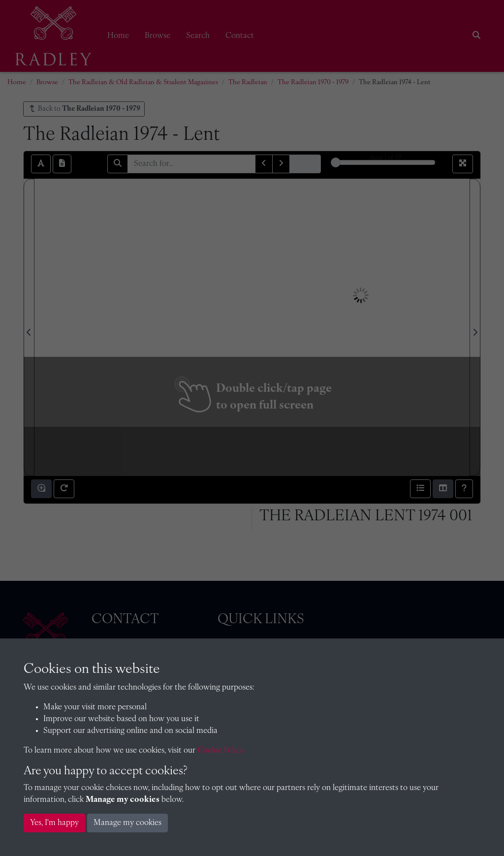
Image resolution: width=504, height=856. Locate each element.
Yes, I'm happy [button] (54, 823)
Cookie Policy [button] (221, 751)
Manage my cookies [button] (127, 823)
